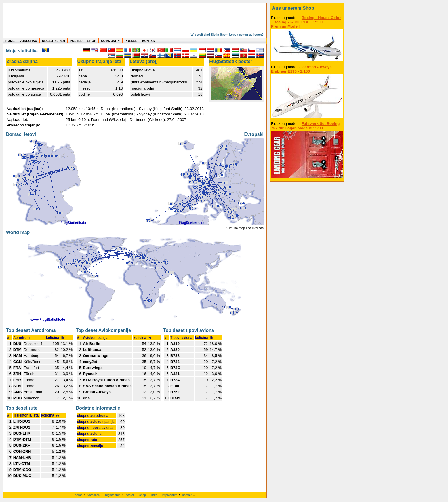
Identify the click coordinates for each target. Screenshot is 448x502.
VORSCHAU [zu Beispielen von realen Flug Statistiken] (28, 41)
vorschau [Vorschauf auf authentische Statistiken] (94, 495)
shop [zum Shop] (143, 495)
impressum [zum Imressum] (170, 495)
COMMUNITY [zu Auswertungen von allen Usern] (110, 41)
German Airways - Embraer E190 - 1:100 (303, 69)
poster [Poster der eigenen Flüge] (130, 495)
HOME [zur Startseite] (10, 41)
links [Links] (154, 495)
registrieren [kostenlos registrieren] (113, 495)
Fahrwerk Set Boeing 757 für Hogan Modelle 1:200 (305, 126)
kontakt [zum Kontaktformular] (187, 495)
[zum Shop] (307, 8)
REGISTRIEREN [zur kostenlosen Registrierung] (54, 41)
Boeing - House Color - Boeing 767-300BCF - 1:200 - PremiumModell (306, 22)
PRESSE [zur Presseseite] (131, 41)
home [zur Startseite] (79, 495)
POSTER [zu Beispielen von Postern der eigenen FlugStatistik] (76, 41)
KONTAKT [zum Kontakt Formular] (149, 41)
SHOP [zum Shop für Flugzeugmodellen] (92, 41)
